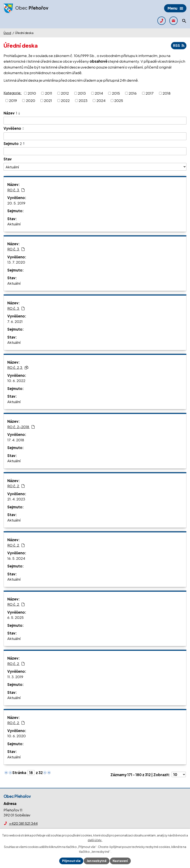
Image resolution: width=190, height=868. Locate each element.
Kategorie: (13, 93)
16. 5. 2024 (16, 558)
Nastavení (121, 861)
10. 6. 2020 (17, 736)
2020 (31, 101)
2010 (32, 93)
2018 (167, 93)
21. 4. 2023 (16, 499)
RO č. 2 (16, 486)
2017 (150, 93)
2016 (133, 93)
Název (10, 113)
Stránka (19, 773)
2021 (48, 101)
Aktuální (14, 224)
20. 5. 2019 (16, 203)
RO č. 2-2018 (21, 427)
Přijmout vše (71, 861)
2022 (65, 101)
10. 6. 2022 (16, 381)
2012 (65, 93)
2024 (101, 101)
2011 (49, 93)
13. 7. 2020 (16, 262)
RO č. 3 (16, 190)
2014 (99, 93)
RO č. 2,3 (18, 368)
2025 (119, 101)
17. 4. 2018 (16, 440)
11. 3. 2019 (15, 677)
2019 (13, 101)
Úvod (7, 33)
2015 (116, 93)
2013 (82, 93)
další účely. (95, 840)
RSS (178, 46)
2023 (83, 101)
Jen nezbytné (97, 861)
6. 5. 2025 (15, 618)
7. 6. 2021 (15, 321)
